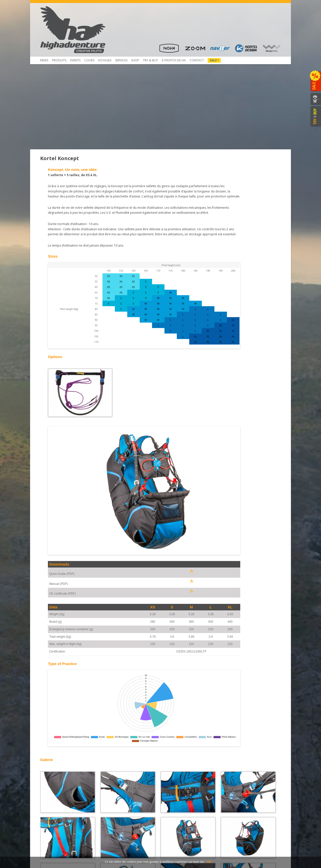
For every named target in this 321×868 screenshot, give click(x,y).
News (44, 60)
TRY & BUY (315, 117)
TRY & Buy (150, 60)
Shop (135, 60)
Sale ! (214, 60)
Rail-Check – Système (118, 795)
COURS (89, 60)
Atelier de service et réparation (125, 804)
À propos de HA (174, 60)
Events (75, 60)
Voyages (105, 60)
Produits (59, 60)
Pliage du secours (116, 786)
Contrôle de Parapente (120, 781)
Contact (197, 60)
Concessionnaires (176, 781)
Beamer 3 (50, 786)
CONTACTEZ (315, 96)
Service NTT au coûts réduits (123, 790)
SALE (315, 81)
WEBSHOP (315, 102)
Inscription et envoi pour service (126, 808)
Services (121, 60)
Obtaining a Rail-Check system (125, 799)
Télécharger (52, 795)
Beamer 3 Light (54, 790)
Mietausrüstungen (116, 813)
